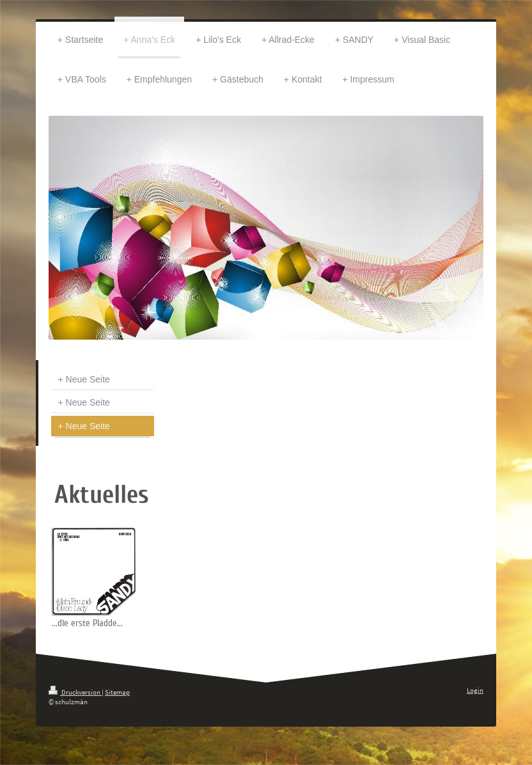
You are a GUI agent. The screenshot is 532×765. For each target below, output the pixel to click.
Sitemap (117, 692)
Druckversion (75, 692)
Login (475, 690)
